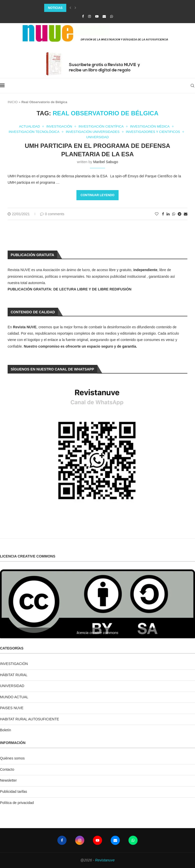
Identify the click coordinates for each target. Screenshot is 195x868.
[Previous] (70, 8)
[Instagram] (90, 16)
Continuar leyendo (97, 195)
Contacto (7, 769)
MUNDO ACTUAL (14, 697)
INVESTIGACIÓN (14, 664)
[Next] (75, 8)
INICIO (13, 102)
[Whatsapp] (112, 16)
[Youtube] (97, 16)
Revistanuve (105, 860)
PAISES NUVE (12, 708)
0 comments (52, 214)
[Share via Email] (186, 214)
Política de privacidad (17, 803)
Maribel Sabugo (106, 162)
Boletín (6, 730)
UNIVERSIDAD (12, 686)
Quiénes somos (12, 758)
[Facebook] (83, 16)
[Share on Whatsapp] (174, 214)
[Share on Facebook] (163, 214)
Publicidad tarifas (14, 792)
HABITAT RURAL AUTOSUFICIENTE (30, 719)
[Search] (192, 86)
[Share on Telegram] (180, 214)
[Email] (104, 16)
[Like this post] (157, 214)
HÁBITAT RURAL (14, 675)
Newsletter (8, 780)
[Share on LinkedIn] (168, 214)
